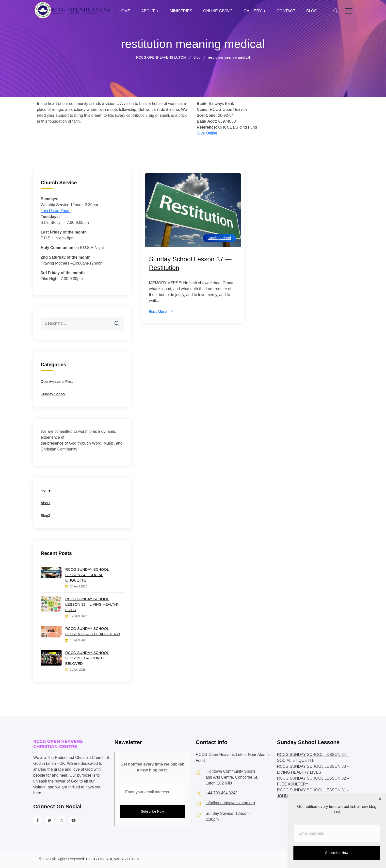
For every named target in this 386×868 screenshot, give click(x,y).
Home (124, 11)
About (148, 11)
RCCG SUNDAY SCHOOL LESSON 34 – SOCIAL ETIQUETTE (87, 575)
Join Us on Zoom (56, 211)
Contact (286, 11)
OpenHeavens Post (57, 381)
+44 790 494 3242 (221, 793)
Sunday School (219, 238)
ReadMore (158, 311)
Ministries (181, 11)
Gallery (253, 11)
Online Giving (218, 11)
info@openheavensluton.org (230, 803)
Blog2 (45, 515)
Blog (312, 11)
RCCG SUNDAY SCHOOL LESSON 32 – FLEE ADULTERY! (93, 631)
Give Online (207, 133)
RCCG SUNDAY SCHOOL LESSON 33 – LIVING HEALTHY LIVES (92, 604)
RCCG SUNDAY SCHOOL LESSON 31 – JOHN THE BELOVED (87, 658)
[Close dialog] (380, 799)
